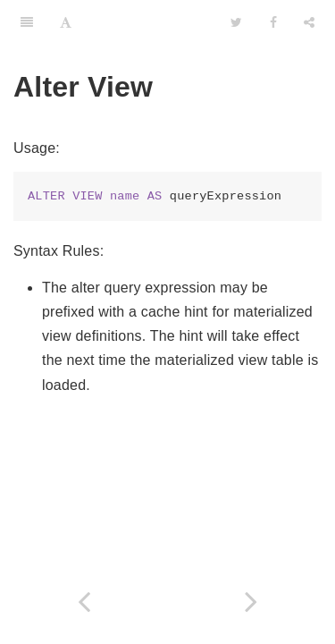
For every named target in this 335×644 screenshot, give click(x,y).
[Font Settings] (66, 22)
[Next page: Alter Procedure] (252, 602)
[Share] (309, 22)
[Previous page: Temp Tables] (84, 602)
